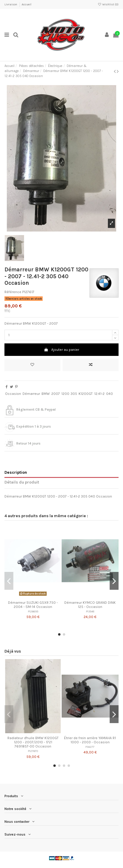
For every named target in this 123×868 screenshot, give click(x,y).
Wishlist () (108, 4)
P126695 (33, 611)
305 (74, 394)
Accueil (27, 4)
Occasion (13, 394)
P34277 (90, 747)
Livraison (11, 4)
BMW (46, 394)
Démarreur (31, 394)
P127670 (33, 751)
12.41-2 (99, 394)
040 (110, 394)
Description (16, 472)
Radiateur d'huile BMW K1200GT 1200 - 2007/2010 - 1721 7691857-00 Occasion (33, 742)
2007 (56, 394)
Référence (13, 292)
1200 (65, 394)
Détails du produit (22, 482)
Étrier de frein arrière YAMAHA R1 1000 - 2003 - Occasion (90, 740)
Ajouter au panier (61, 350)
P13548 (90, 611)
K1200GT (86, 394)
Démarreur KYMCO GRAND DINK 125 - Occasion (90, 605)
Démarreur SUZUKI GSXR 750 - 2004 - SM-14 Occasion (33, 605)
